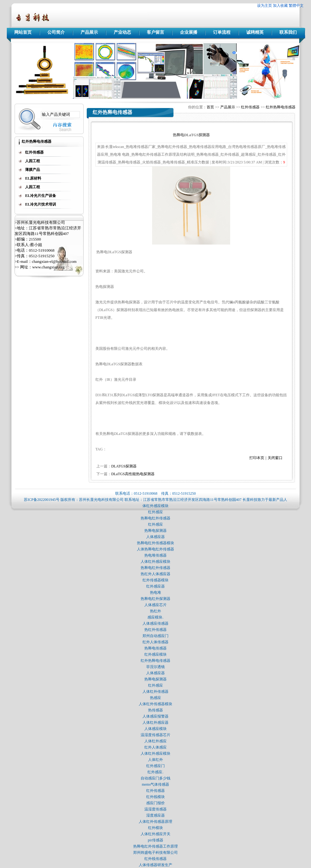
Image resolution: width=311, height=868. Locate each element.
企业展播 (189, 32)
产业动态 (122, 32)
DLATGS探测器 (124, 466)
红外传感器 (250, 107)
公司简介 (56, 32)
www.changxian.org (48, 267)
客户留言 (155, 32)
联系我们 (288, 32)
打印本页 (257, 458)
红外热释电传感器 (281, 107)
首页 (210, 107)
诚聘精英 (255, 32)
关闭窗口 (275, 458)
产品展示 (89, 32)
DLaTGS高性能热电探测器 (133, 474)
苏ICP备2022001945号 (42, 500)
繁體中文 (296, 6)
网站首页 (23, 32)
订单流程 (222, 32)
